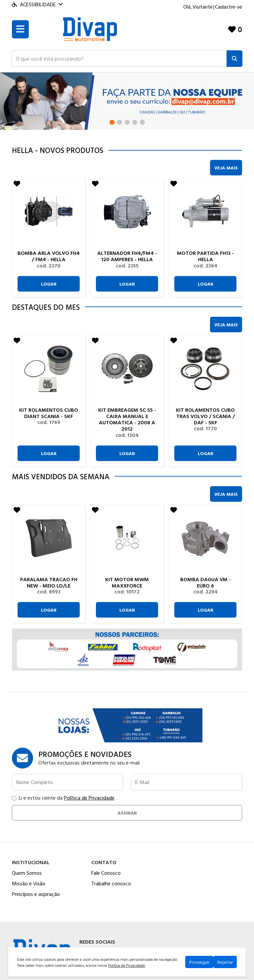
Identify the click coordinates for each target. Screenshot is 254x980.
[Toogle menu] (20, 29)
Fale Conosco (106, 873)
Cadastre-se (229, 7)
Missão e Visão (29, 883)
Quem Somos (27, 873)
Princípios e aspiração (36, 894)
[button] (119, 59)
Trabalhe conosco (111, 883)
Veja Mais (226, 168)
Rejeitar (225, 962)
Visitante (203, 7)
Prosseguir (199, 962)
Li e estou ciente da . (64, 798)
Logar (49, 284)
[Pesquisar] (234, 59)
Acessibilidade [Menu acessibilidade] (37, 4)
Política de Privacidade (89, 798)
